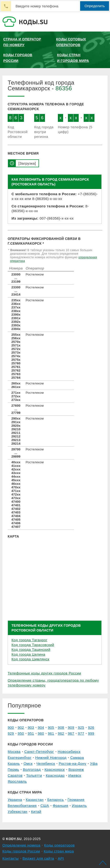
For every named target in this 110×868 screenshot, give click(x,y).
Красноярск (55, 769)
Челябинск (46, 763)
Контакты (11, 858)
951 (31, 733)
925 (81, 727)
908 (61, 727)
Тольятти (34, 775)
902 (21, 727)
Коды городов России (18, 58)
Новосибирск (69, 752)
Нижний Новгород (51, 757)
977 (81, 733)
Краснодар (55, 775)
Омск (28, 763)
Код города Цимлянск (30, 659)
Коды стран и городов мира (73, 58)
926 (91, 727)
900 (11, 727)
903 (31, 727)
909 (71, 727)
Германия (76, 800)
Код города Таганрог (29, 640)
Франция (60, 806)
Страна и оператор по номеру (22, 42)
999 (91, 733)
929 (11, 733)
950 (21, 733)
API (61, 858)
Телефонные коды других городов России (44, 673)
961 (51, 733)
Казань (14, 763)
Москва (14, 752)
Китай (36, 811)
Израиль (79, 806)
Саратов (15, 775)
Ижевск (75, 775)
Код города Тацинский (31, 650)
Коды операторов (60, 845)
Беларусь (56, 800)
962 (61, 733)
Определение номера (21, 845)
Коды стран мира (59, 851)
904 (41, 727)
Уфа (94, 763)
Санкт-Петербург (39, 752)
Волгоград (32, 769)
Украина (15, 800)
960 (41, 733)
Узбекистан (17, 811)
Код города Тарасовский (33, 645)
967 (71, 733)
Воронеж (76, 769)
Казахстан (35, 800)
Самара (77, 757)
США (45, 806)
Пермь (13, 769)
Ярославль (17, 781)
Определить (95, 6)
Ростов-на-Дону (73, 763)
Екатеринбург (20, 757)
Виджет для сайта (38, 858)
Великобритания (22, 806)
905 (51, 727)
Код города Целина (28, 654)
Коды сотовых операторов (71, 42)
